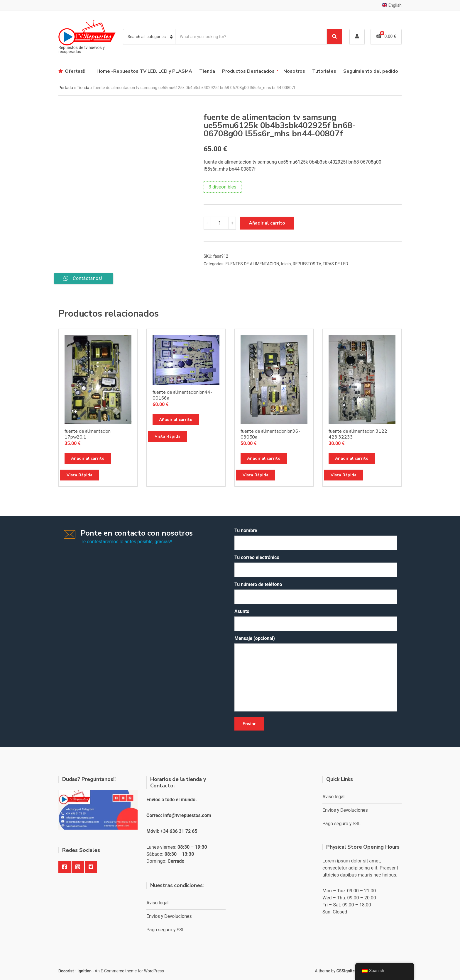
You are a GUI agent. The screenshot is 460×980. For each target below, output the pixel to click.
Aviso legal (157, 903)
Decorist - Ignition (75, 971)
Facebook (65, 867)
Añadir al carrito (267, 223)
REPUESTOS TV (307, 264)
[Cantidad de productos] (220, 223)
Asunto (316, 620)
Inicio (286, 264)
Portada (66, 88)
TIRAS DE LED (335, 264)
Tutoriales (324, 71)
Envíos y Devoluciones (169, 916)
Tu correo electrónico (316, 566)
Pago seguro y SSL (165, 930)
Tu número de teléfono (316, 593)
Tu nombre (316, 539)
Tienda (207, 71)
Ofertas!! (75, 71)
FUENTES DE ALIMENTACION (252, 264)
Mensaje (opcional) (316, 674)
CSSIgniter (346, 971)
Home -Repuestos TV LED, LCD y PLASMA (144, 71)
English (392, 5)
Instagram (78, 867)
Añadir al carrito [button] (88, 458)
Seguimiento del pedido (371, 71)
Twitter (91, 867)
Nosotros (294, 71)
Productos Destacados (248, 71)
